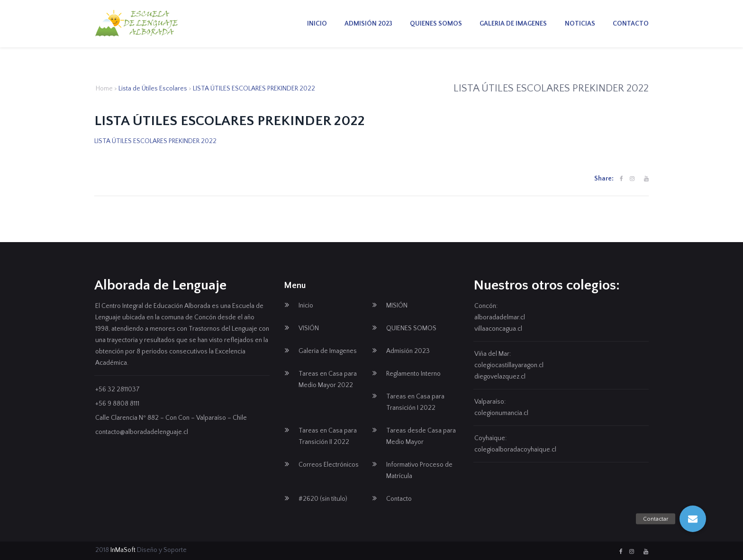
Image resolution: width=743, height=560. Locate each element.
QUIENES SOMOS (436, 24)
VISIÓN (309, 328)
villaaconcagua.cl (498, 329)
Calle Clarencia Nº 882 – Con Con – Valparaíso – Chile (171, 418)
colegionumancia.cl (501, 413)
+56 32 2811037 (118, 389)
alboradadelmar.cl (500, 317)
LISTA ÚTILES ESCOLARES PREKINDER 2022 (155, 141)
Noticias (580, 24)
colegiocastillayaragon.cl (509, 365)
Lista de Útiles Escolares (153, 89)
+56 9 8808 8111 (117, 404)
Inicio (317, 24)
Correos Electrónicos (329, 465)
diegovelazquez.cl (500, 377)
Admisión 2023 (368, 24)
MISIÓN (397, 306)
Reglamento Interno (413, 374)
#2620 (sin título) (323, 499)
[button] (693, 519)
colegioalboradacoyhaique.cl (515, 450)
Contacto (631, 24)
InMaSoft (123, 550)
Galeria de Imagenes (513, 24)
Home (104, 89)
